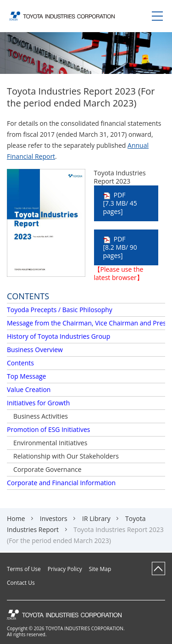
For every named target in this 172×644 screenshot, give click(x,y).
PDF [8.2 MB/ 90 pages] (120, 247)
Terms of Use (24, 569)
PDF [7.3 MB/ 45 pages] (120, 203)
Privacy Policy (65, 569)
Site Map (100, 569)
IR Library (96, 518)
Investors (54, 518)
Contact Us (21, 583)
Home (16, 518)
